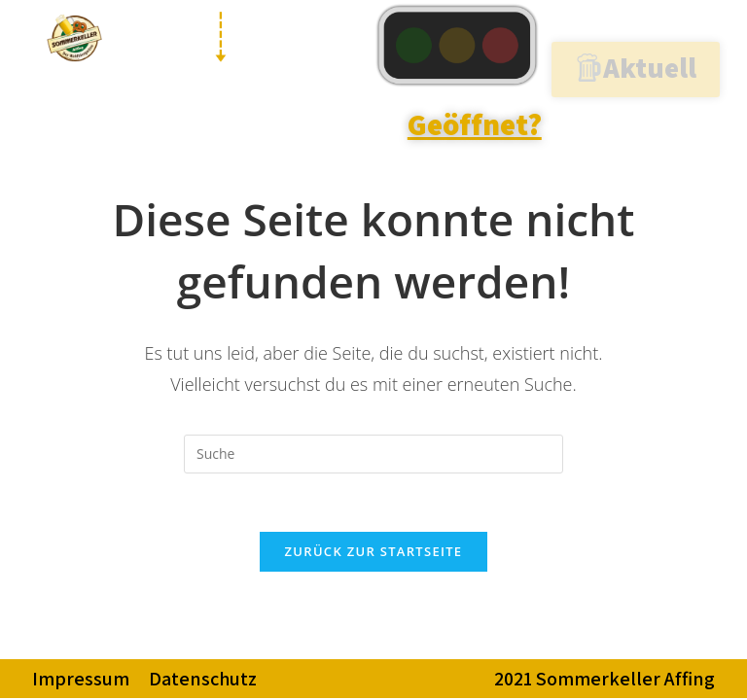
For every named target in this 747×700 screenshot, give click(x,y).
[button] (636, 70)
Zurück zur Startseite (374, 551)
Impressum (81, 679)
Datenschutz (203, 679)
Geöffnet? (475, 124)
